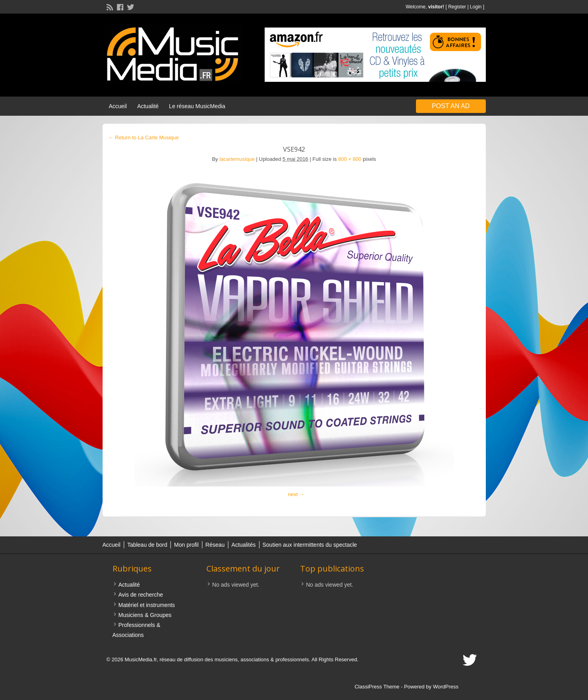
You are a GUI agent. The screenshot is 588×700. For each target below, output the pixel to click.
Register (457, 7)
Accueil (118, 106)
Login (476, 7)
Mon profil (186, 545)
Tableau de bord (147, 545)
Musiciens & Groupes (145, 615)
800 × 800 (350, 159)
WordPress (445, 687)
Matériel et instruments (147, 605)
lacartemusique (237, 159)
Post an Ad (451, 106)
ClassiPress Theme (377, 687)
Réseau (215, 545)
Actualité (148, 106)
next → (296, 494)
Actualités (244, 545)
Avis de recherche (141, 595)
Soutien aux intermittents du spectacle (310, 545)
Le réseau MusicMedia (197, 106)
